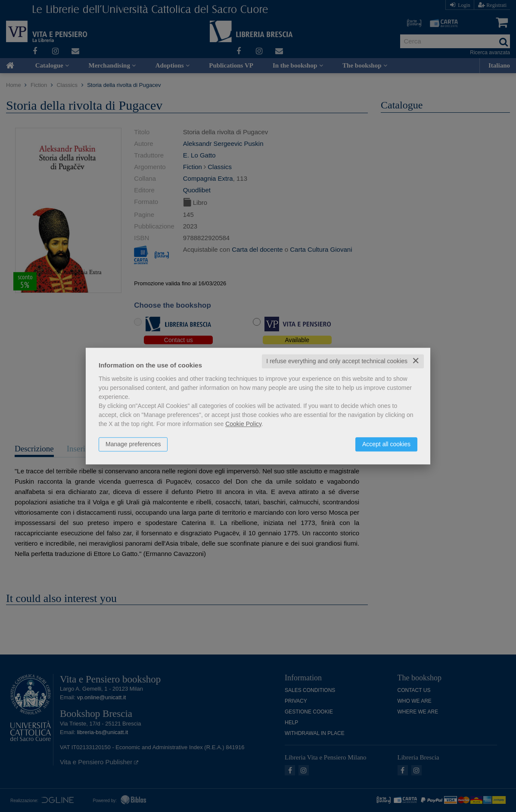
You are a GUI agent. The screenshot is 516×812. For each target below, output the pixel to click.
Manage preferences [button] (133, 444)
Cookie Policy (243, 424)
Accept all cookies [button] (386, 444)
